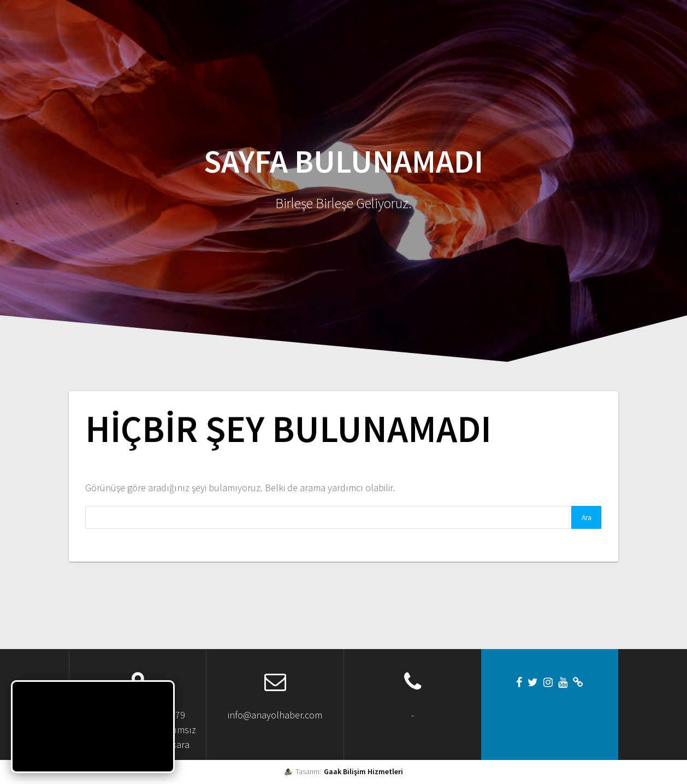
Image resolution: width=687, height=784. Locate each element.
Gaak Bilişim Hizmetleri (363, 771)
